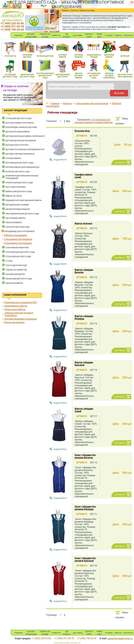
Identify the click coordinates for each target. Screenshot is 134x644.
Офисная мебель (14, 223)
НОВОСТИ (56, 36)
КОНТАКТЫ (128, 36)
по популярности (101, 120)
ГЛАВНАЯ (18, 36)
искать (119, 93)
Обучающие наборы (15, 218)
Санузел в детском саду (18, 227)
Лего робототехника (16, 187)
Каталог (67, 103)
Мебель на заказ (14, 196)
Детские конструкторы (17, 145)
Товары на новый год (16, 270)
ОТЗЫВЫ (109, 36)
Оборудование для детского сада (22, 214)
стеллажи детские (27, 56)
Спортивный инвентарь (17, 248)
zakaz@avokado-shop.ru (120, 638)
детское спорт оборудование (125, 76)
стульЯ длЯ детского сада (10, 76)
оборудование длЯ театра (63, 76)
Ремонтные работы (15, 309)
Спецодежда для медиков (18, 239)
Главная (55, 103)
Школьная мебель (14, 283)
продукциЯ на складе (94, 56)
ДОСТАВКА (78, 36)
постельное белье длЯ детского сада (45, 76)
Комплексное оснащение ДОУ (21, 302)
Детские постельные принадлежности (25, 150)
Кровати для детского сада (19, 183)
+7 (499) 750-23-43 (12, 30)
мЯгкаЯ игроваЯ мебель (79, 76)
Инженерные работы (16, 306)
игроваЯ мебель (63, 56)
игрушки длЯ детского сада (94, 76)
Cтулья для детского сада (19, 118)
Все (68, 121)
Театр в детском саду (16, 265)
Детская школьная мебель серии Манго (25, 136)
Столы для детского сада (18, 257)
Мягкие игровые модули (18, 209)
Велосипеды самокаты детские (21, 127)
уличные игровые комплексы (109, 76)
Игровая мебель (13, 158)
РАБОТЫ (118, 36)
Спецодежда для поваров (18, 243)
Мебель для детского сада (19, 192)
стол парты (10, 56)
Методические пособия (17, 205)
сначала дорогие (103, 122)
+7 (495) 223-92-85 (12, 23)
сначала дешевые (84, 122)
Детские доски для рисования (21, 141)
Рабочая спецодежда (15, 235)
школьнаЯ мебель (109, 56)
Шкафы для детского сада (19, 279)
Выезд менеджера (14, 322)
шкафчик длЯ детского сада (27, 76)
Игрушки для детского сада (20, 163)
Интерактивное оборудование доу (23, 167)
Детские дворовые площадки (21, 319)
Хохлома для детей (15, 274)
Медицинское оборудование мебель (24, 200)
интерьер (125, 56)
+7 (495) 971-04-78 (12, 27)
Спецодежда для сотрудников (19, 231)
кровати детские (45, 56)
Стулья (9, 261)
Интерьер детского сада (18, 172)
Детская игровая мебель (18, 132)
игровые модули (79, 56)
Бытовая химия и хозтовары (20, 123)
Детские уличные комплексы (20, 154)
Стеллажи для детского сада (20, 252)
